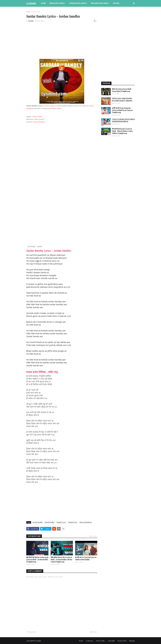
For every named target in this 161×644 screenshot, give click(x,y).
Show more (93, 536)
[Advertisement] (62, 40)
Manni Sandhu (57, 108)
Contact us (89, 641)
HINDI (40, 247)
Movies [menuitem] (116, 3)
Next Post (93, 632)
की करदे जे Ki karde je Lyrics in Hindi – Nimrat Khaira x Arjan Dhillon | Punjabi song (122, 131)
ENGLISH (32, 247)
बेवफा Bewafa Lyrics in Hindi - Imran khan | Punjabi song (122, 90)
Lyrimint (31, 3)
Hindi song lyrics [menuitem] (57, 3)
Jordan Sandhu (36, 12)
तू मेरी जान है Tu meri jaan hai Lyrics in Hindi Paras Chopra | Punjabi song (122, 110)
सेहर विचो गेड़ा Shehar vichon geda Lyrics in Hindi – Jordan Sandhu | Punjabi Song (37, 559)
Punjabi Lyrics (61, 522)
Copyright (111, 641)
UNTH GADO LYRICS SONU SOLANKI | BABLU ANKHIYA (122, 100)
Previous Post (32, 632)
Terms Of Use (122, 641)
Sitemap (132, 641)
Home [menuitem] (43, 3)
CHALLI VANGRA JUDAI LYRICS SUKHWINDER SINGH (123, 120)
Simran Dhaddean (39, 122)
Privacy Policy (100, 641)
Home (28, 12)
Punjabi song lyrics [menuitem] (78, 3)
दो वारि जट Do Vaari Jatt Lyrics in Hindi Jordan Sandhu (86, 558)
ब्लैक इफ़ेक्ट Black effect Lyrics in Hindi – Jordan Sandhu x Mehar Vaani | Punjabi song (61, 559)
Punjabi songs (73, 522)
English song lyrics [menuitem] (100, 3)
